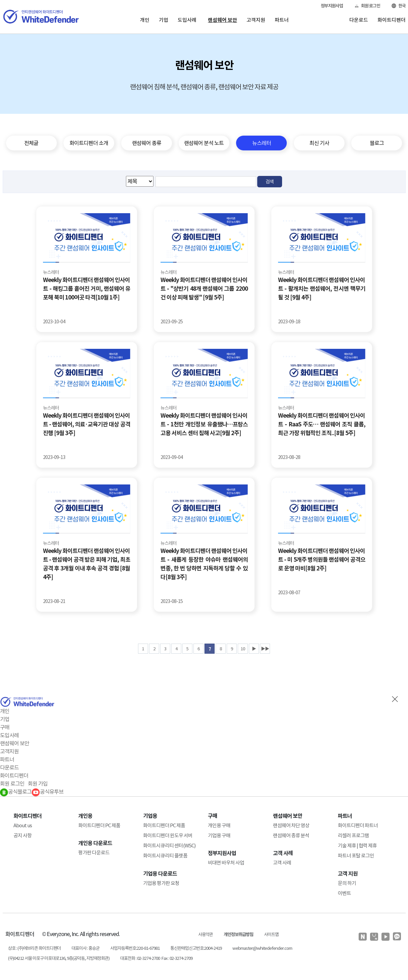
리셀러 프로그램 (353, 835)
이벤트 (344, 893)
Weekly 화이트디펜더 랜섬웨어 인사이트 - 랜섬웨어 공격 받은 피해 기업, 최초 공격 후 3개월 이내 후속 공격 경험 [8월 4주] (87, 564)
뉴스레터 (51, 272)
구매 (5, 727)
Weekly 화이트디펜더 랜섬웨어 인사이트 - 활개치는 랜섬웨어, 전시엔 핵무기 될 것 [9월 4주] (322, 289)
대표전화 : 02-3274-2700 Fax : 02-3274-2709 (156, 958)
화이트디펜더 (392, 20)
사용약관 (206, 935)
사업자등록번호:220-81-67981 (135, 948)
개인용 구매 (219, 825)
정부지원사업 (332, 6)
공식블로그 (16, 792)
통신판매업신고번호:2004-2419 (196, 948)
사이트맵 (271, 935)
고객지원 (256, 20)
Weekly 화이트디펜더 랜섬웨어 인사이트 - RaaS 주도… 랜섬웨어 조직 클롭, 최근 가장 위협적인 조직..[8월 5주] (322, 424)
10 (243, 649)
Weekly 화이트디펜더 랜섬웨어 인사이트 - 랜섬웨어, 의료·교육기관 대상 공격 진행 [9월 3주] (87, 424)
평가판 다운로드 (94, 853)
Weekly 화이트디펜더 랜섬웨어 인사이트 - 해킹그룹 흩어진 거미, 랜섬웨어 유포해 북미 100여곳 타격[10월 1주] (87, 289)
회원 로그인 (367, 6)
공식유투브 (48, 792)
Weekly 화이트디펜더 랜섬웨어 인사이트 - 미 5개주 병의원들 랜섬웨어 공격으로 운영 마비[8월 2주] (322, 560)
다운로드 (359, 20)
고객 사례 (282, 863)
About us (23, 825)
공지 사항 (22, 835)
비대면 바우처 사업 (226, 863)
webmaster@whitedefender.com (262, 948)
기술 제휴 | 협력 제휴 (357, 846)
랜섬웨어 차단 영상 (291, 825)
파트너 (282, 20)
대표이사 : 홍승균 (85, 948)
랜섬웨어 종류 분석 (291, 835)
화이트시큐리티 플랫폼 (165, 856)
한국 (399, 6)
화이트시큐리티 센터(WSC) (169, 846)
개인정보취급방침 (238, 935)
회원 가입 (38, 784)
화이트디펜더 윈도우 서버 (168, 835)
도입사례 (187, 20)
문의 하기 (347, 883)
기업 (164, 20)
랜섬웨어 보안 (222, 20)
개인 (145, 20)
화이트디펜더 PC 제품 (99, 825)
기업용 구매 (219, 835)
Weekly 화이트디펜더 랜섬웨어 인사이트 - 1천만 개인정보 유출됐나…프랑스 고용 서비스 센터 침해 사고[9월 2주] (204, 424)
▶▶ (265, 649)
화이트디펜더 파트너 (358, 825)
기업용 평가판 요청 (161, 883)
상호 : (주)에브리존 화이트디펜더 (34, 948)
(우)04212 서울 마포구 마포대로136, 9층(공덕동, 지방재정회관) (59, 958)
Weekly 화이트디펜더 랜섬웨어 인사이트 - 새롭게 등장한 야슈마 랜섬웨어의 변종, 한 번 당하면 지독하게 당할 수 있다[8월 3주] (204, 564)
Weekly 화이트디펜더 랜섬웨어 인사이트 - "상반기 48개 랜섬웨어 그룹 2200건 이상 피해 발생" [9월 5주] (204, 289)
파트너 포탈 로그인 (356, 856)
